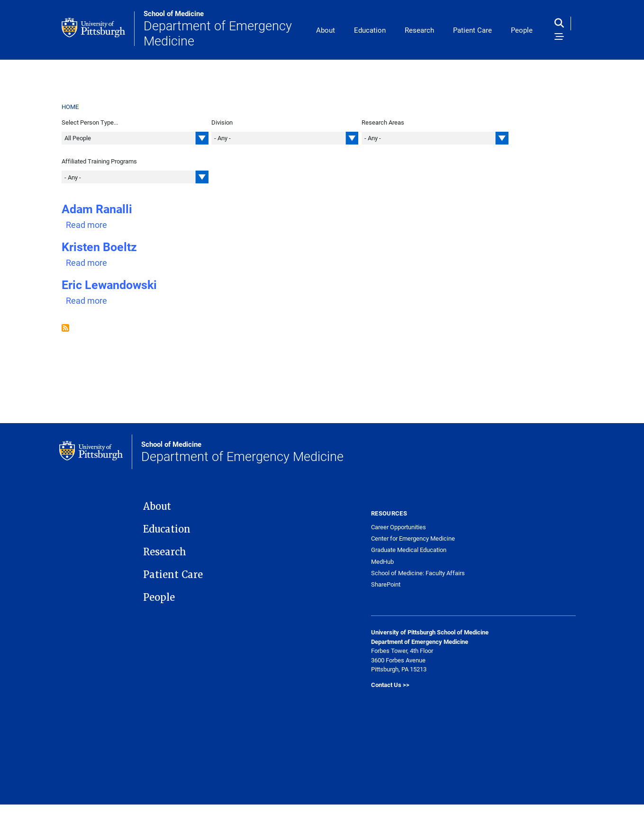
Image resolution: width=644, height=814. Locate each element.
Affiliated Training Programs (99, 161)
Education (370, 30)
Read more (86, 225)
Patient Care (472, 30)
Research (419, 30)
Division (222, 122)
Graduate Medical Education (409, 550)
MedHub (382, 562)
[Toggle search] (561, 23)
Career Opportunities (399, 527)
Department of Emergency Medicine (225, 29)
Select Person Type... (90, 122)
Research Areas (383, 122)
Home (70, 107)
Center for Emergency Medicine (413, 538)
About (326, 30)
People (522, 30)
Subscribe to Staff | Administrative (65, 328)
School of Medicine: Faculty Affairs (418, 573)
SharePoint (386, 584)
